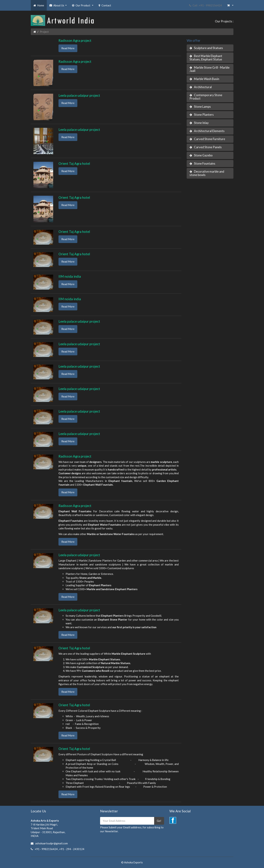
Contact (105, 5)
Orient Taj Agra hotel (74, 163)
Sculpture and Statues (208, 48)
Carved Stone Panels (208, 147)
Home (39, 5)
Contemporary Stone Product (206, 97)
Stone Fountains (205, 163)
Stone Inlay (201, 123)
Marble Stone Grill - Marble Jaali (210, 69)
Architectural (203, 87)
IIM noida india (70, 276)
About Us (58, 6)
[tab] (210, 48)
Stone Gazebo (203, 155)
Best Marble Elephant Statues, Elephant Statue (206, 58)
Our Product (83, 6)
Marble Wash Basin (207, 79)
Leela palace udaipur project (79, 95)
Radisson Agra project (75, 40)
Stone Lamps (202, 107)
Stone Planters (204, 115)
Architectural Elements (209, 131)
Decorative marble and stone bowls (207, 173)
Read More (68, 48)
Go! (159, 821)
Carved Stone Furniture (210, 139)
